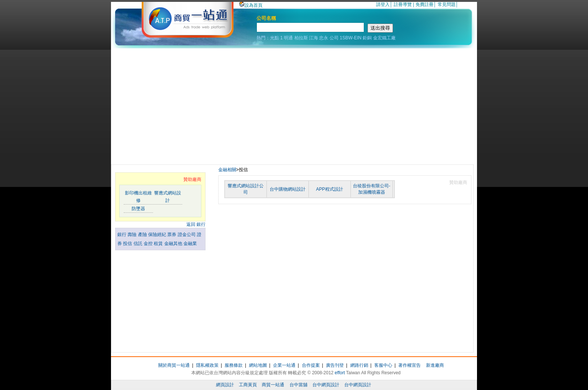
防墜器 (138, 209)
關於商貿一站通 (174, 365)
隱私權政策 (207, 365)
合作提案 (311, 365)
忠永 (324, 38)
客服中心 (383, 365)
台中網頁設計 (326, 385)
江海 (313, 38)
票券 (172, 235)
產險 (143, 235)
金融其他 (174, 244)
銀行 (122, 235)
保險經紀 (158, 235)
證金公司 (187, 235)
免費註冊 (424, 4)
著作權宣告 (409, 365)
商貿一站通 (273, 385)
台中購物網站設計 (288, 189)
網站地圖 (258, 365)
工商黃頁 (248, 385)
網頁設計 (225, 385)
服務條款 (234, 365)
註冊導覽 (403, 4)
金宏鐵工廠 (384, 38)
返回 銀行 (196, 224)
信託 (139, 244)
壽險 (133, 235)
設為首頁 (251, 5)
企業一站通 (284, 365)
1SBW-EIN (351, 38)
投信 (128, 244)
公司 (334, 38)
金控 (149, 244)
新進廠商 (435, 365)
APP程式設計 (330, 189)
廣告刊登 (335, 365)
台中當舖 (298, 385)
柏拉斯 (301, 38)
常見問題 (447, 4)
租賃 (159, 244)
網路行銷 (359, 365)
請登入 (383, 4)
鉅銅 (367, 38)
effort (340, 373)
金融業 (190, 244)
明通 (288, 38)
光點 (274, 38)
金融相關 (227, 170)
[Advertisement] (294, 105)
